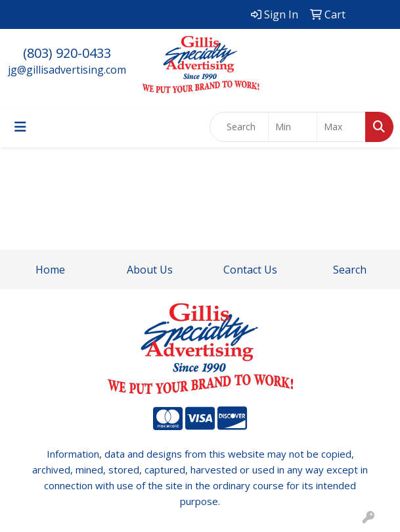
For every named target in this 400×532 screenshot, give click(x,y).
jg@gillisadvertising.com (67, 70)
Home (50, 270)
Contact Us (250, 270)
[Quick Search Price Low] (293, 127)
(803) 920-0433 (67, 53)
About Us (150, 270)
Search (350, 270)
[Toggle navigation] (20, 127)
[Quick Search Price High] (341, 127)
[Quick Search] (239, 127)
